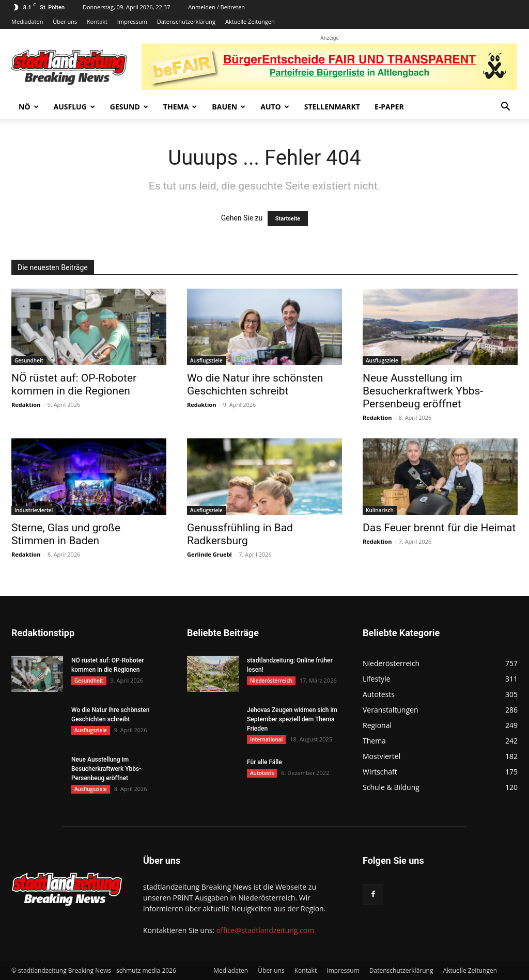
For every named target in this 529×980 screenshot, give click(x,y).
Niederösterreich (271, 681)
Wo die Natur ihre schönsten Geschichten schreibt (255, 384)
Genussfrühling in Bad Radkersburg (240, 534)
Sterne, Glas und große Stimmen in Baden (66, 534)
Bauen (229, 107)
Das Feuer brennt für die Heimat (439, 528)
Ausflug (74, 107)
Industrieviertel (34, 510)
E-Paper (389, 107)
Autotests (262, 773)
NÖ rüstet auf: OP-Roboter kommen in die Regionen (74, 384)
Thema (180, 107)
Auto (275, 107)
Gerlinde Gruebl (209, 554)
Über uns (65, 21)
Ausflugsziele (206, 360)
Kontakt (97, 21)
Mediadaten (27, 21)
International (266, 739)
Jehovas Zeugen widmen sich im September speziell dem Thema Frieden (292, 719)
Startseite (288, 219)
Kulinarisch (380, 510)
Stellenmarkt (332, 107)
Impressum (132, 21)
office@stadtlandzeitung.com (265, 930)
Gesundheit (29, 360)
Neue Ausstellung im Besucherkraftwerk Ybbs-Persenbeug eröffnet (423, 391)
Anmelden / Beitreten (216, 7)
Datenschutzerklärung (186, 21)
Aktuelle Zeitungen (250, 21)
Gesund (129, 107)
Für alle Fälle (264, 762)
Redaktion (26, 405)
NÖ (29, 107)
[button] (505, 108)
